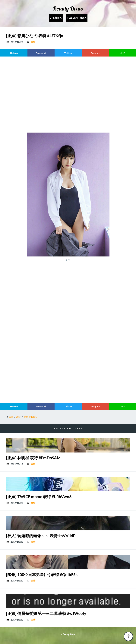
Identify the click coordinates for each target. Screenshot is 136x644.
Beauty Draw (68, 8)
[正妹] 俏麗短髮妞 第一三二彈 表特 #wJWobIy (46, 613)
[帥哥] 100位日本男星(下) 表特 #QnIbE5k (42, 574)
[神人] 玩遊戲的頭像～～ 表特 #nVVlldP (41, 536)
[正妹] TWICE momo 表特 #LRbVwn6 (39, 497)
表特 (33, 42)
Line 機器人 (56, 18)
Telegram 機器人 (77, 18)
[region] (68, 92)
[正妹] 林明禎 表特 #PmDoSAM (33, 458)
